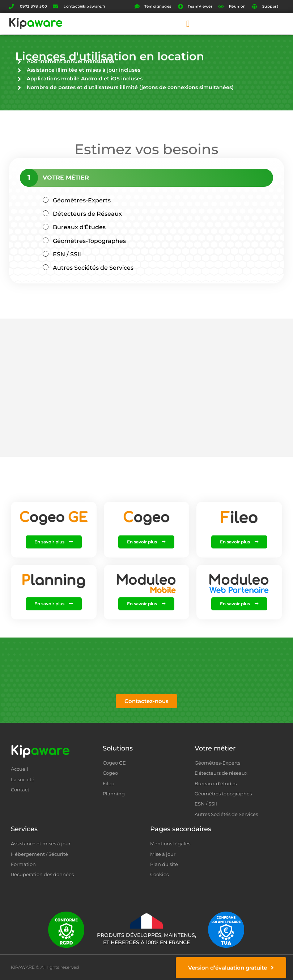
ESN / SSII (67, 254)
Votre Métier (66, 178)
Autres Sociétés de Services (93, 268)
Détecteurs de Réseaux (87, 214)
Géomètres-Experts (82, 200)
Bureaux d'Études (79, 227)
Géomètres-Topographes (89, 241)
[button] (188, 24)
